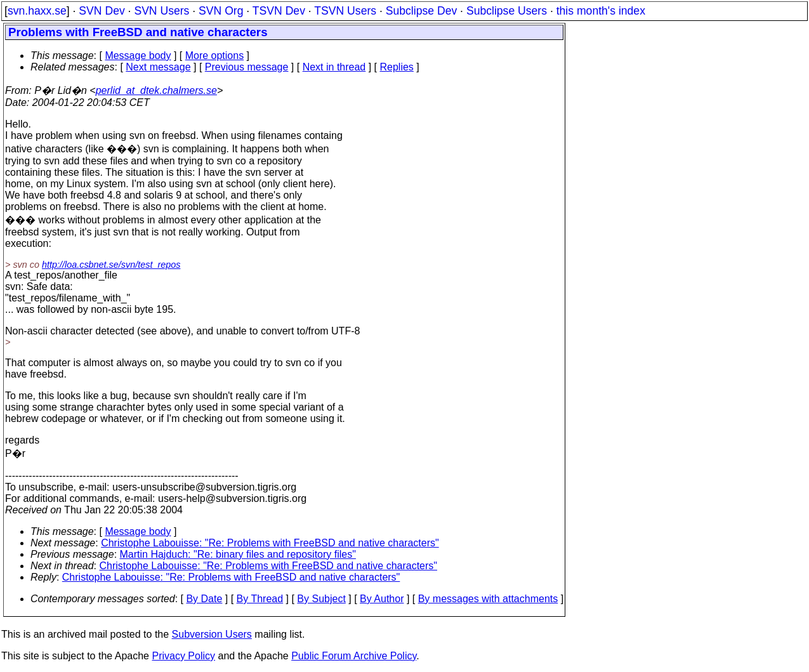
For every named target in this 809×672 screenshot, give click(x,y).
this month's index (601, 11)
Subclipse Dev (421, 11)
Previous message (247, 67)
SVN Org (221, 11)
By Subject (321, 599)
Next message (158, 67)
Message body (138, 56)
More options (215, 56)
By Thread (260, 599)
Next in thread (334, 67)
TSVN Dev (279, 11)
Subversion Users (212, 634)
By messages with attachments (488, 599)
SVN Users (161, 11)
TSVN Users (345, 11)
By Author (382, 599)
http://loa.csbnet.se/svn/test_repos (111, 265)
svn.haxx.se (37, 11)
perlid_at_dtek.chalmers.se (156, 90)
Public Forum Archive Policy (354, 656)
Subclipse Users (507, 11)
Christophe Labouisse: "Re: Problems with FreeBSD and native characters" (270, 543)
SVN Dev (102, 11)
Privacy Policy (183, 656)
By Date (204, 599)
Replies (397, 67)
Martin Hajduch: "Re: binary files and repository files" (238, 554)
